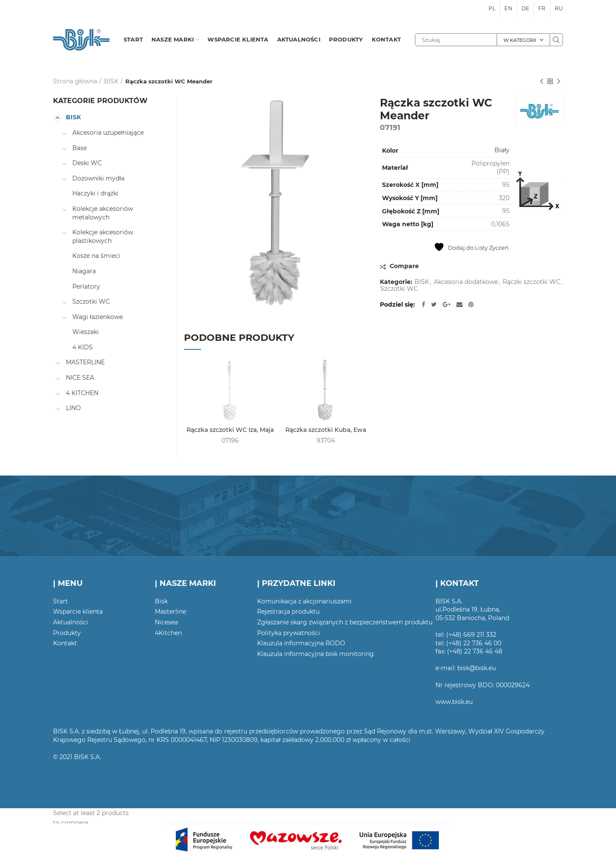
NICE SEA (80, 378)
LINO (73, 408)
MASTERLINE (85, 362)
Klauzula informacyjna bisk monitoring (315, 654)
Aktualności (71, 622)
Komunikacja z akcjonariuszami (304, 601)
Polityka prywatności (289, 633)
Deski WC (87, 163)
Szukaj (556, 40)
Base (80, 148)
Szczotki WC (399, 289)
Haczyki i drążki (95, 193)
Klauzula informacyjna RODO (301, 643)
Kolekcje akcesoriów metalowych (103, 213)
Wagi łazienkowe (98, 317)
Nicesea (166, 622)
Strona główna (75, 81)
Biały (502, 150)
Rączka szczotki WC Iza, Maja (230, 430)
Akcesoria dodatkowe (466, 282)
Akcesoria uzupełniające (108, 133)
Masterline (170, 612)
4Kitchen (168, 633)
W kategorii (520, 40)
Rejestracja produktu (288, 612)
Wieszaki (86, 332)
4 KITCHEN (82, 393)
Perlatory (86, 287)
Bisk (161, 601)
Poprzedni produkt (542, 82)
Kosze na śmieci (96, 256)
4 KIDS (83, 347)
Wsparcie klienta (78, 612)
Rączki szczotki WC (532, 282)
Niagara (84, 271)
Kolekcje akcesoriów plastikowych (103, 236)
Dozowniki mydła (98, 178)
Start (61, 601)
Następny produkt (559, 82)
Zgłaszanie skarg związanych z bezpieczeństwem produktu (345, 622)
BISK (111, 81)
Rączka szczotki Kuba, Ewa (326, 430)
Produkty (67, 633)
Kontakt (65, 643)
